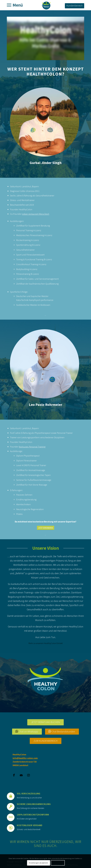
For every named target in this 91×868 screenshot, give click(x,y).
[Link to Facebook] (14, 774)
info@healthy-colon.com (25, 758)
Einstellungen (58, 863)
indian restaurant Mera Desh (36, 214)
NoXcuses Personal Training (32, 447)
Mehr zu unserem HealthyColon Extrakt (46, 643)
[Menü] (10, 5)
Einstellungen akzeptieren (38, 863)
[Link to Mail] (21, 774)
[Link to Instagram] (29, 774)
